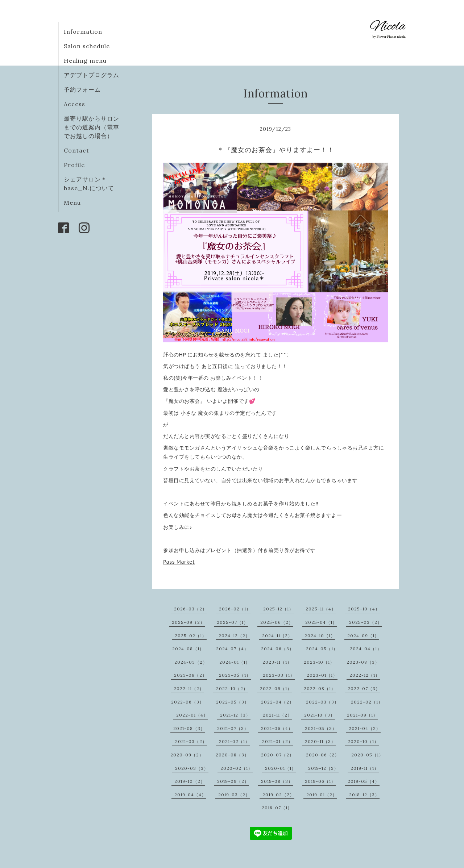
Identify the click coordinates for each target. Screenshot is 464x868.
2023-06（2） (190, 675)
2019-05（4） (364, 781)
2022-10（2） (232, 688)
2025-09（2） (188, 622)
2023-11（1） (277, 662)
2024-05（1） (322, 649)
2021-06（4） (277, 728)
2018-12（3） (364, 795)
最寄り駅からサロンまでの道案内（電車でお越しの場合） (92, 127)
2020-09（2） (187, 755)
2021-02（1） (234, 741)
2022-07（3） (364, 688)
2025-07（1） (233, 622)
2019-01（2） (322, 795)
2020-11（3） (320, 741)
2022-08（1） (320, 688)
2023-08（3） (363, 662)
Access (74, 104)
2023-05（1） (235, 675)
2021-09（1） (362, 715)
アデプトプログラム (92, 75)
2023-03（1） (279, 675)
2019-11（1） (365, 768)
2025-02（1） (191, 636)
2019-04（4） (190, 795)
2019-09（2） (233, 781)
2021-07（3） (233, 728)
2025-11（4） (321, 609)
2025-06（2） (277, 622)
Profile (74, 165)
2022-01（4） (192, 715)
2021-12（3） (235, 715)
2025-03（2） (366, 622)
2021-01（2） (277, 741)
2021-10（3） (320, 715)
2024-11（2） (277, 636)
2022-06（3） (188, 702)
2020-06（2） (323, 755)
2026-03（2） (190, 609)
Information (83, 32)
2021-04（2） (365, 728)
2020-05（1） (367, 755)
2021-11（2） (277, 715)
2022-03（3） (322, 702)
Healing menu (85, 60)
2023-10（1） (319, 662)
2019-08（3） (277, 781)
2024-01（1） (235, 662)
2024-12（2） (234, 636)
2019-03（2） (234, 795)
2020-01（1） (281, 768)
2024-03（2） (191, 662)
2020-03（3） (192, 768)
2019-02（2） (278, 795)
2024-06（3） (277, 649)
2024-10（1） (320, 636)
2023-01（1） (322, 675)
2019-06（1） (320, 781)
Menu (72, 203)
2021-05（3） (321, 728)
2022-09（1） (276, 688)
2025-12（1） (278, 609)
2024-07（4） (232, 649)
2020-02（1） (237, 768)
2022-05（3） (233, 702)
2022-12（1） (365, 675)
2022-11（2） (189, 688)
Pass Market (179, 562)
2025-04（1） (321, 622)
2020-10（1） (363, 741)
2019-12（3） (323, 768)
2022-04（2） (277, 702)
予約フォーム (82, 89)
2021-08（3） (189, 728)
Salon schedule (87, 46)
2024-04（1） (366, 649)
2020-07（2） (277, 755)
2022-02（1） (367, 702)
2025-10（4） (364, 609)
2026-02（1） (235, 609)
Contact (76, 150)
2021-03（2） (191, 741)
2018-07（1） (277, 808)
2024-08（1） (188, 649)
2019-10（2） (190, 781)
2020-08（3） (232, 755)
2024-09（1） (363, 636)
